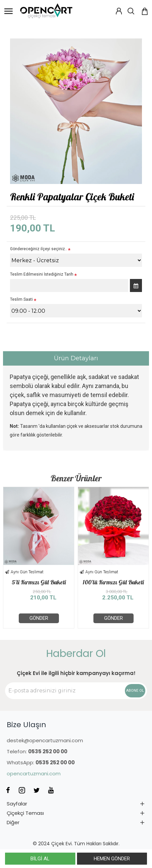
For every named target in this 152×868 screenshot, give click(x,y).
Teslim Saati (21, 299)
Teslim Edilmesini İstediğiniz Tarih (42, 274)
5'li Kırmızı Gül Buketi (39, 582)
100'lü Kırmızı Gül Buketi (113, 582)
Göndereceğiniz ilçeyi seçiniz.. (39, 249)
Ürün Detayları (76, 358)
